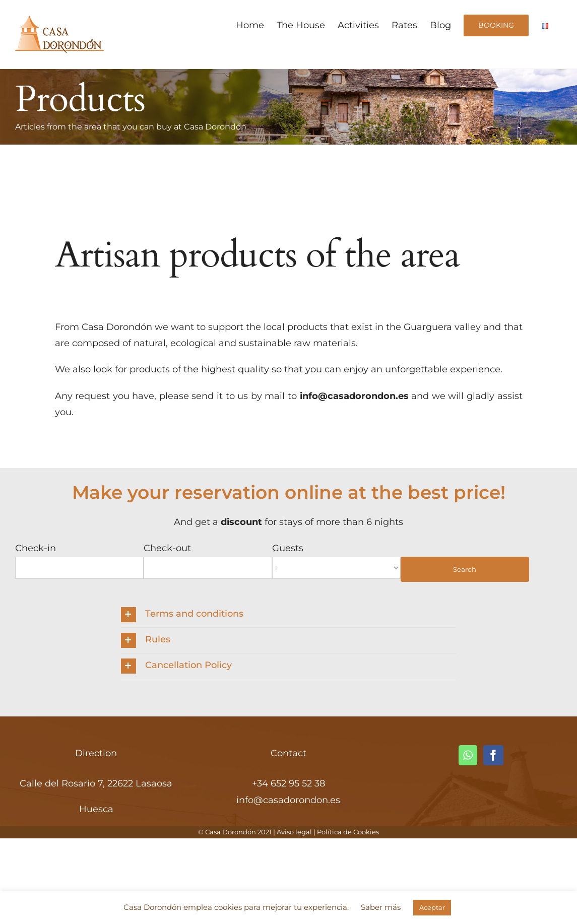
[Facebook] (493, 755)
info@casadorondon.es (288, 800)
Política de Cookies (348, 832)
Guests (288, 548)
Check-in (36, 548)
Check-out (167, 548)
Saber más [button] (381, 907)
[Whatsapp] (468, 755)
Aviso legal (294, 832)
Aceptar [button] (432, 907)
